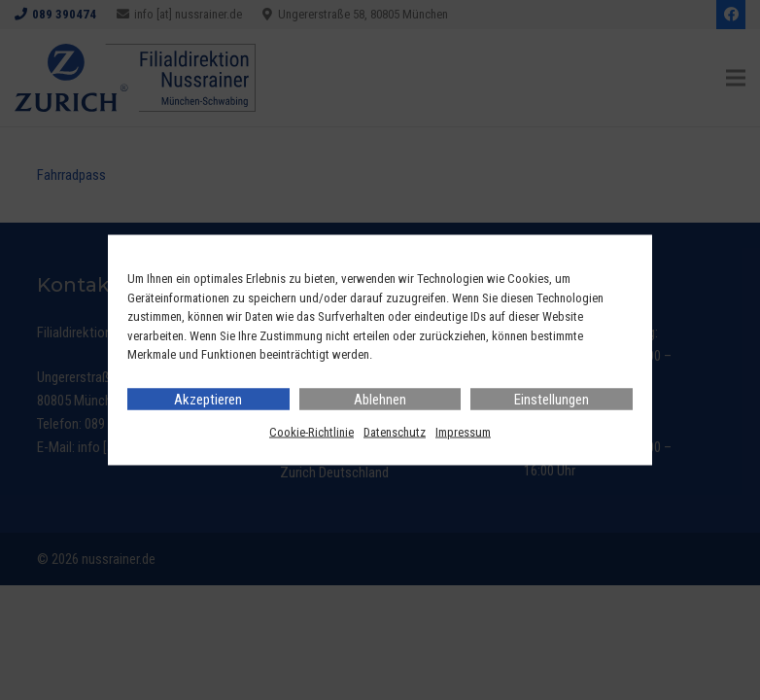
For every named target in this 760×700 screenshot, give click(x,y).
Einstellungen (552, 399)
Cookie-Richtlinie (311, 431)
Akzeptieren (208, 399)
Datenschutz (395, 431)
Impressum (463, 431)
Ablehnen (380, 399)
